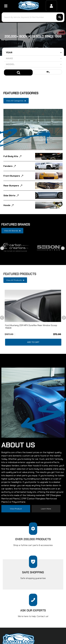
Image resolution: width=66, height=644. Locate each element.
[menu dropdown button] (6, 6)
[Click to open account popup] (51, 6)
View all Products (15, 280)
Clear (48, 72)
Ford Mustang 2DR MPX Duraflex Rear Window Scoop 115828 (31, 327)
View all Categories (16, 101)
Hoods (7, 205)
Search (18, 72)
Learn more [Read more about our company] (46, 509)
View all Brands (12, 231)
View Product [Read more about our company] (16, 509)
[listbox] (33, 53)
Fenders (8, 166)
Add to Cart (33, 342)
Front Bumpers (12, 176)
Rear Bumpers (11, 186)
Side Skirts (9, 195)
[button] (33, 17)
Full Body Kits (11, 156)
